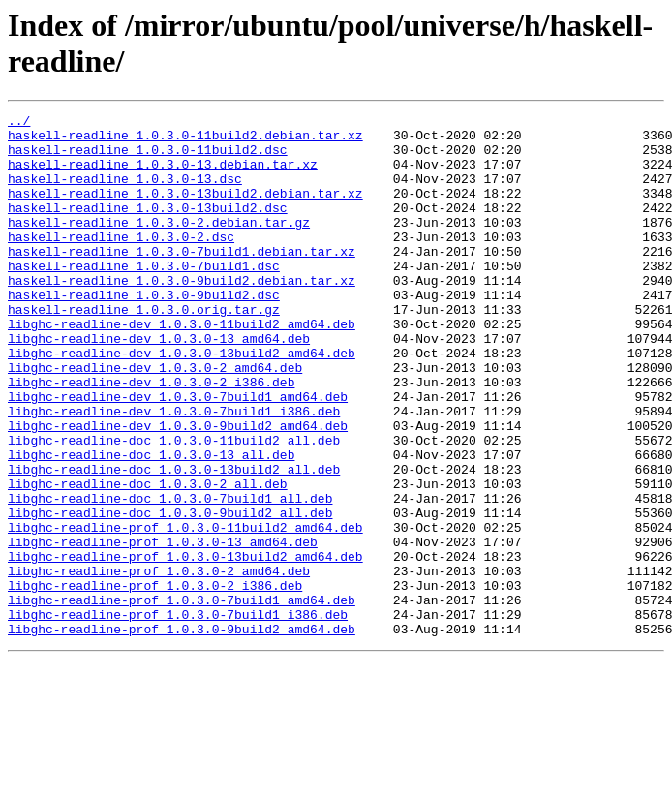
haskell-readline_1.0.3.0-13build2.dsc (148, 228)
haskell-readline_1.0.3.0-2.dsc (121, 262)
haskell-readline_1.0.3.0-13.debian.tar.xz (163, 175)
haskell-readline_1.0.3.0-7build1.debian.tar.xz (182, 280)
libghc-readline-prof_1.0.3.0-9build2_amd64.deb (182, 733)
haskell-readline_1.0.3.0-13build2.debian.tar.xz (185, 210)
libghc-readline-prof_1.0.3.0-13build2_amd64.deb (185, 646)
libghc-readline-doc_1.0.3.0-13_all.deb (151, 524)
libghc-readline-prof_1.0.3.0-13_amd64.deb (163, 629)
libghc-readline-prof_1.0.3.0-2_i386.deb (155, 681)
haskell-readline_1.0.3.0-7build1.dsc (144, 297)
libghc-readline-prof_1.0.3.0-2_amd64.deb (159, 663)
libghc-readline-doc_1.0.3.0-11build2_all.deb (174, 507)
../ (19, 123)
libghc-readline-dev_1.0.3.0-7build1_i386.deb (174, 472)
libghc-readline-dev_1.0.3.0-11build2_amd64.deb (182, 367)
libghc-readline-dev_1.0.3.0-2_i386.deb (151, 437)
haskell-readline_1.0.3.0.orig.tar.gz (144, 350)
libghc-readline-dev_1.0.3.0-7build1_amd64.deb (178, 454)
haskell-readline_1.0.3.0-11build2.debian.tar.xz (185, 140)
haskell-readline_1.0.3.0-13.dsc (125, 193)
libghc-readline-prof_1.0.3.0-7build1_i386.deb (178, 716)
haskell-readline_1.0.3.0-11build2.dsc (148, 158)
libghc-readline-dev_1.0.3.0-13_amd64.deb (159, 385)
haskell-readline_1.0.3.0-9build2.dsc (144, 332)
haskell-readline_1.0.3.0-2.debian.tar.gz (159, 245)
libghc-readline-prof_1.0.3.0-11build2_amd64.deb (185, 611)
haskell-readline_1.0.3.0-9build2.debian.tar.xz (182, 315)
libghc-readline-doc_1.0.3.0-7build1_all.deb (170, 576)
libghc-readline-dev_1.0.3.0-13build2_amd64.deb (182, 402)
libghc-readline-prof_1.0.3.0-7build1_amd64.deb (182, 698)
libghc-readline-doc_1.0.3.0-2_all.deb (148, 559)
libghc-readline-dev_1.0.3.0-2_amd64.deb (155, 419)
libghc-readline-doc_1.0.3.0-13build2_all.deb (174, 541)
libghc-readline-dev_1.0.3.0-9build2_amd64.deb (178, 489)
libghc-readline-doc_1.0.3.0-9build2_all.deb (170, 594)
